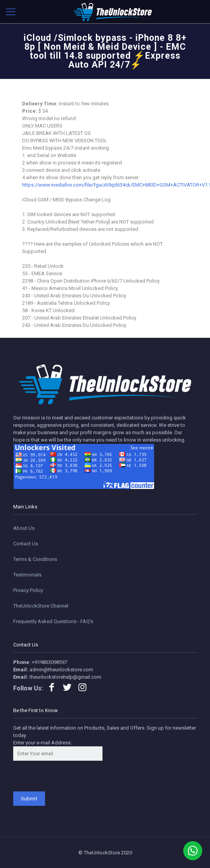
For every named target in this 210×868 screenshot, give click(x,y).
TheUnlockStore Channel (41, 606)
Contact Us (26, 544)
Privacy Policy (28, 590)
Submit (29, 799)
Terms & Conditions (35, 559)
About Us (24, 528)
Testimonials (27, 575)
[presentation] (72, 776)
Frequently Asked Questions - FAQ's (53, 621)
